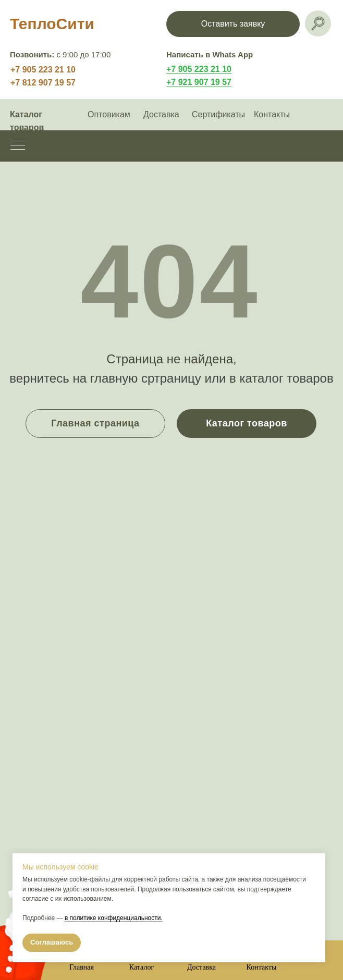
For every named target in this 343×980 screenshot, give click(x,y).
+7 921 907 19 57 (199, 82)
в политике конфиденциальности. (114, 918)
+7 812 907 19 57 (43, 83)
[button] (233, 24)
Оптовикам (109, 114)
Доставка (161, 114)
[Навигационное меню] (18, 146)
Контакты (272, 114)
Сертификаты (218, 114)
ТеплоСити (52, 24)
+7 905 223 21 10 (43, 70)
